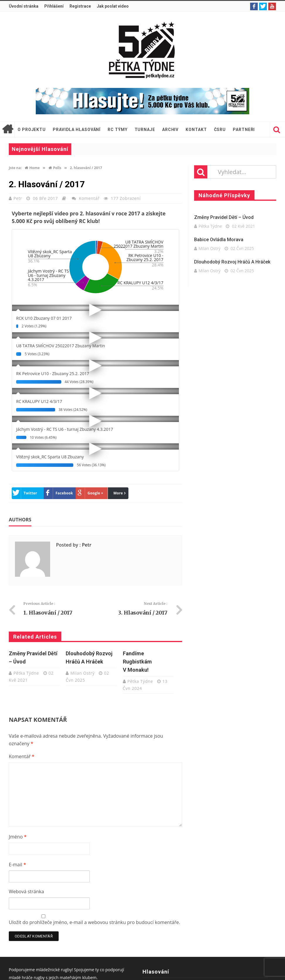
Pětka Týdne (27, 673)
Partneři (244, 130)
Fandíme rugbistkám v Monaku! (137, 662)
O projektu (32, 130)
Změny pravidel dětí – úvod (224, 217)
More (118, 493)
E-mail (17, 865)
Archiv (170, 130)
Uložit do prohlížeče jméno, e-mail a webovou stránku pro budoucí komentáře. (94, 922)
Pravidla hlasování (77, 130)
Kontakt (196, 130)
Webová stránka (26, 891)
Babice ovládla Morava (219, 240)
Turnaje (145, 130)
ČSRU (220, 130)
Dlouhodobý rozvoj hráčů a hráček (232, 262)
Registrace (80, 6)
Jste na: (15, 168)
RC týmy (117, 130)
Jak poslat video (113, 6)
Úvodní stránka (24, 6)
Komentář (89, 198)
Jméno (18, 837)
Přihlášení (54, 6)
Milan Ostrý (83, 673)
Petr (18, 198)
